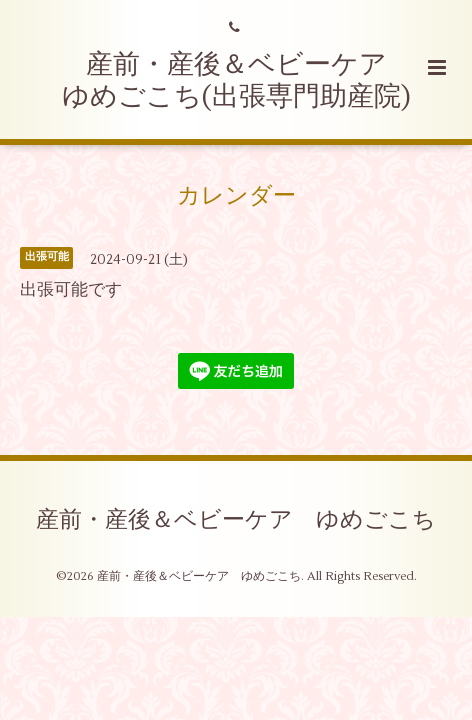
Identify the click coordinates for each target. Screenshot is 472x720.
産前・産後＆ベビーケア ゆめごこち (236, 519)
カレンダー (236, 196)
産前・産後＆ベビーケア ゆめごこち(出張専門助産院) (238, 80)
